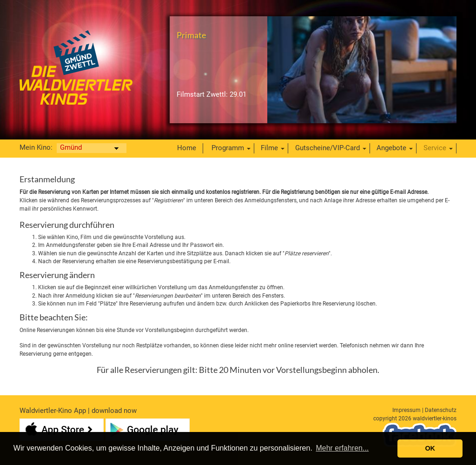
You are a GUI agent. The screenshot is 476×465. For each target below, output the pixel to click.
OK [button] (430, 448)
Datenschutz (441, 410)
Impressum (407, 410)
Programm (228, 148)
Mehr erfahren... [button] (342, 448)
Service (435, 148)
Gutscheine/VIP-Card (327, 148)
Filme (269, 148)
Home (187, 148)
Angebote (391, 148)
